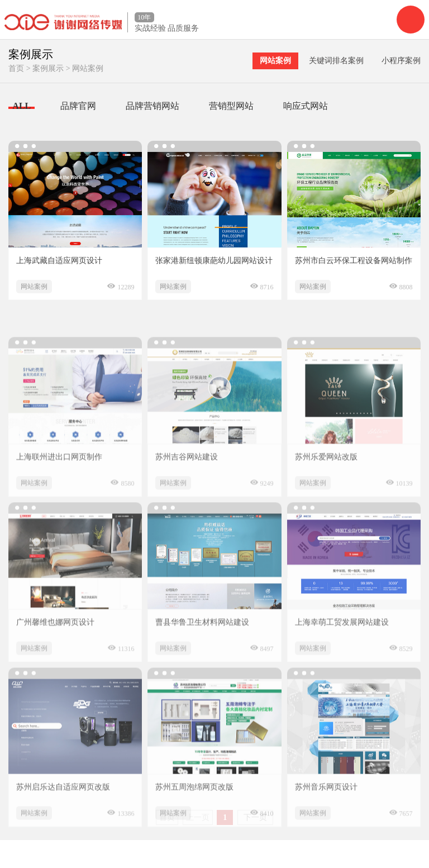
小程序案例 (401, 61)
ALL (22, 106)
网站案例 (88, 68)
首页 (16, 68)
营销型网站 (231, 106)
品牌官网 (78, 106)
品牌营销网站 (152, 106)
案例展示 (48, 68)
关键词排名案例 (336, 61)
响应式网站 (306, 106)
